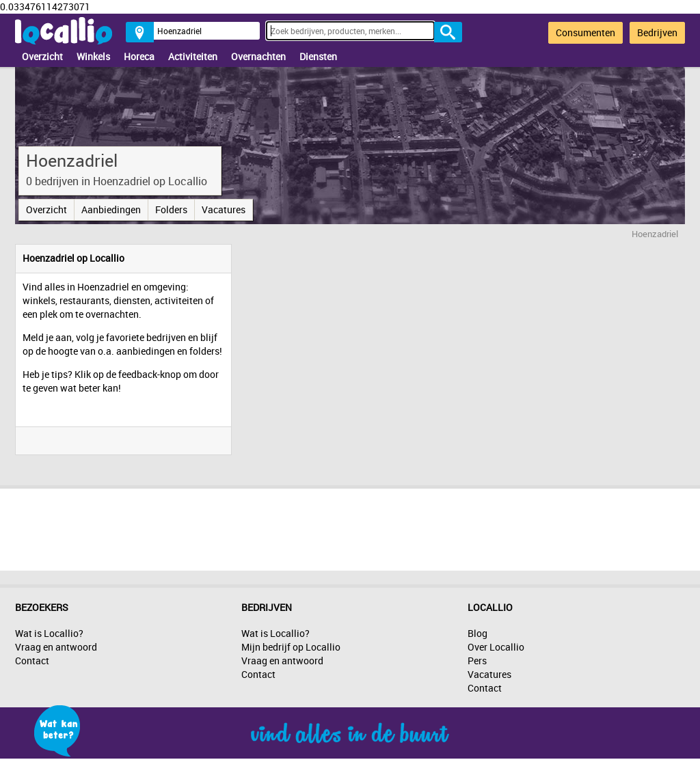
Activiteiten (193, 56)
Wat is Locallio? (49, 633)
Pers (477, 661)
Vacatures (224, 209)
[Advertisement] (350, 526)
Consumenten (585, 32)
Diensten (318, 56)
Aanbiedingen (111, 209)
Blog (477, 633)
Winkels (93, 56)
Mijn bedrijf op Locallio (291, 647)
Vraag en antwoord (56, 647)
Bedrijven (657, 32)
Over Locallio (496, 647)
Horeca (139, 56)
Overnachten (258, 56)
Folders (171, 209)
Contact (32, 661)
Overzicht (42, 56)
